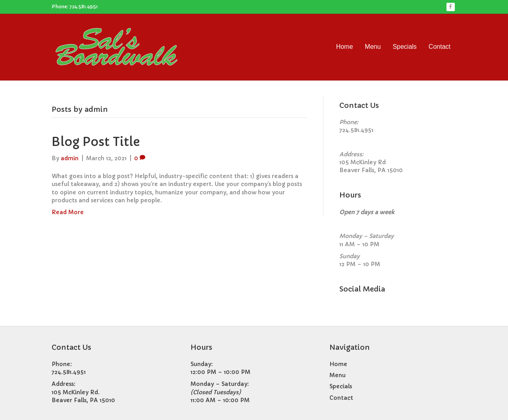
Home (345, 47)
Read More (68, 212)
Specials (404, 47)
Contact (440, 47)
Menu (373, 47)
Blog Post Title (96, 142)
